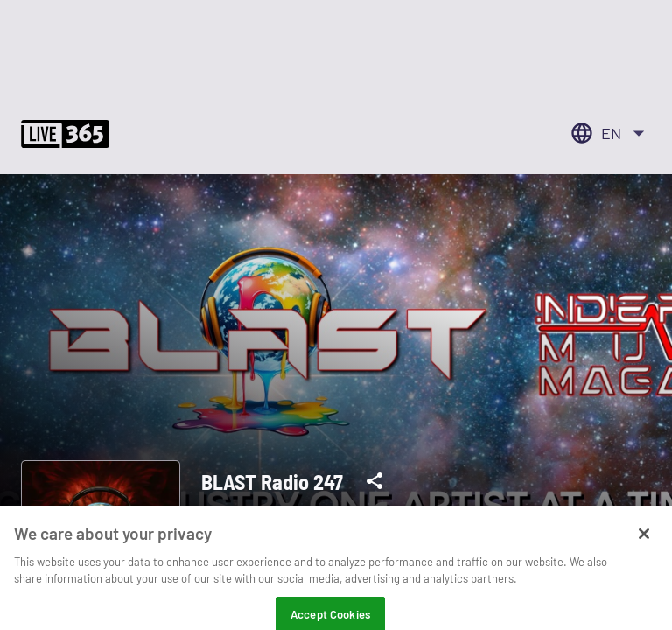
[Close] (644, 547)
